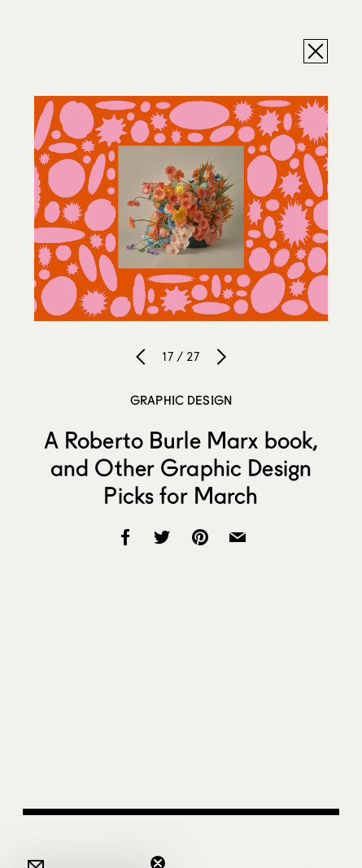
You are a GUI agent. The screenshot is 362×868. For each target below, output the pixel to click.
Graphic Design (181, 400)
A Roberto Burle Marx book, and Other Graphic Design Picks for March (181, 467)
